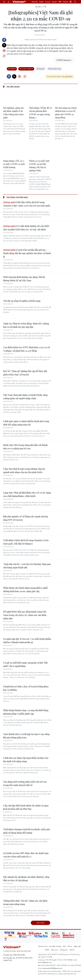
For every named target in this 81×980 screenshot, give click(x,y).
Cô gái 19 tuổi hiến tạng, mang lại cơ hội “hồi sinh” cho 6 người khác (25, 664)
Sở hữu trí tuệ (43, 946)
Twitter (4, 45)
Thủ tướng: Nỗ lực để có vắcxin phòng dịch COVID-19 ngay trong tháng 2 (40, 113)
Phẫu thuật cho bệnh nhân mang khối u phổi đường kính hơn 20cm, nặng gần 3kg (25, 589)
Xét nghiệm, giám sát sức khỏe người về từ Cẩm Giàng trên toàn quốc (13, 113)
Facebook (4, 40)
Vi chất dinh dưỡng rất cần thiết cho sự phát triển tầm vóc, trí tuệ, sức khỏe (26, 228)
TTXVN (47, 950)
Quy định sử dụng (55, 946)
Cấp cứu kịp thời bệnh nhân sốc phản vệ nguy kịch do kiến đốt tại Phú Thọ (26, 807)
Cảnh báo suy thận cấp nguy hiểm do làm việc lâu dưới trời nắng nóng (26, 760)
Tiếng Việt (35, 2)
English (41, 2)
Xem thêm (40, 923)
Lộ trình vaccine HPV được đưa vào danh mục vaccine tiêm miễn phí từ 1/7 (26, 855)
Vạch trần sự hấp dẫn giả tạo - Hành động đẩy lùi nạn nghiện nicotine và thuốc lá (27, 253)
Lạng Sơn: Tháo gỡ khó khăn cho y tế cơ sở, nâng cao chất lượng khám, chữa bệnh (27, 494)
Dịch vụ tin (55, 950)
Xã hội (38, 7)
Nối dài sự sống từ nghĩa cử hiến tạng (22, 301)
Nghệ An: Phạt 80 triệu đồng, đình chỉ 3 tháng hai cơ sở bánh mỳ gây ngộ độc (26, 325)
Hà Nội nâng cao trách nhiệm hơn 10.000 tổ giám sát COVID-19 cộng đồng (66, 113)
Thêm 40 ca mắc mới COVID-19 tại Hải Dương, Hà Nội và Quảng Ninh (39, 166)
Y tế (44, 7)
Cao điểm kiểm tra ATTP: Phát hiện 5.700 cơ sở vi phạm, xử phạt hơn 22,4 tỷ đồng (26, 349)
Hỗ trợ (70, 946)
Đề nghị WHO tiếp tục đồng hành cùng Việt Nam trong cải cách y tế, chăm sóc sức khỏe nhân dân (25, 615)
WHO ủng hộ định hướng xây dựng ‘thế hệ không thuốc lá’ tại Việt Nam (24, 279)
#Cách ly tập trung (55, 69)
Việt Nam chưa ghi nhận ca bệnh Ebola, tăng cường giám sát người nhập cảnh (25, 397)
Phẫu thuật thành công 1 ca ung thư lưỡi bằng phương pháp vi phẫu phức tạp (26, 712)
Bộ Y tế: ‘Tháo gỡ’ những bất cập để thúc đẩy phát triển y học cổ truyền (25, 373)
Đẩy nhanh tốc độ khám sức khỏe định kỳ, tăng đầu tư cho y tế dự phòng (26, 879)
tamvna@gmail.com (45, 962)
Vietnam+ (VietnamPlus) (19, 2)
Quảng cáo (64, 950)
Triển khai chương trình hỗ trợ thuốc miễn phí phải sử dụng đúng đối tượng (26, 831)
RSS (64, 946)
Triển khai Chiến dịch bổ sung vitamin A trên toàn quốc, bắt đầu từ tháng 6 (26, 542)
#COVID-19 (12, 69)
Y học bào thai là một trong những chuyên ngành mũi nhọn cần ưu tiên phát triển (24, 470)
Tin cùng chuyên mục (17, 197)
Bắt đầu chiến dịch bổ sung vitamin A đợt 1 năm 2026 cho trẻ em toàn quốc (27, 204)
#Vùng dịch (41, 69)
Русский (66, 2)
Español (54, 2)
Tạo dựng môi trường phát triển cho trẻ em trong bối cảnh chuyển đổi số (25, 783)
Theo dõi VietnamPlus (54, 76)
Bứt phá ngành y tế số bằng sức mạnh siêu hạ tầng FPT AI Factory (26, 518)
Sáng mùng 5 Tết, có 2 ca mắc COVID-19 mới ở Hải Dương (14, 164)
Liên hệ (72, 950)
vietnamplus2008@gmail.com (52, 968)
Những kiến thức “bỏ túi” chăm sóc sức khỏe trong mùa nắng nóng (25, 902)
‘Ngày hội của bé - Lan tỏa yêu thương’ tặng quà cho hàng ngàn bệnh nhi (27, 566)
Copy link (4, 56)
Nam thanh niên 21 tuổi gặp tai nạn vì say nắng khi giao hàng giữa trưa (26, 736)
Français (48, 2)
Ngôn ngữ (77, 946)
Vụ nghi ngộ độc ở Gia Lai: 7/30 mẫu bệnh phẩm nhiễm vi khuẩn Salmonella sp (27, 640)
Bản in (4, 51)
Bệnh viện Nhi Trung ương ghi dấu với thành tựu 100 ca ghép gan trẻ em (25, 447)
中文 (60, 2)
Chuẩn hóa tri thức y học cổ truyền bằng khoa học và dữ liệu (26, 688)
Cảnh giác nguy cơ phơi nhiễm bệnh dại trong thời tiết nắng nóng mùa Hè (26, 423)
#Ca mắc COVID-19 (26, 69)
